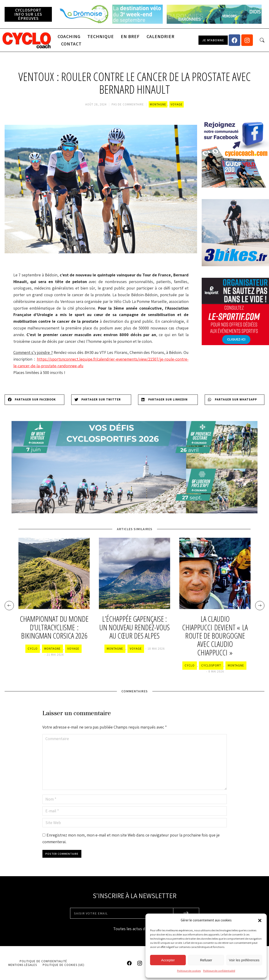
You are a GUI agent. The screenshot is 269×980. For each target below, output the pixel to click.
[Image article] (54, 573)
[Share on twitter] (101, 400)
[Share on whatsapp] (235, 400)
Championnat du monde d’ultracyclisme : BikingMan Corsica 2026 (54, 627)
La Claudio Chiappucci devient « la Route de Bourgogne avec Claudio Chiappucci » (215, 636)
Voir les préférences (244, 960)
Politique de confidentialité (219, 971)
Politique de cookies (189, 971)
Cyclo (33, 649)
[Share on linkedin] (168, 400)
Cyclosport (211, 665)
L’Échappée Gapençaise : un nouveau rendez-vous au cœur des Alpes (134, 627)
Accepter (168, 960)
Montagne (158, 104)
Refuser (206, 960)
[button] (260, 920)
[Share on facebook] (34, 400)
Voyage (177, 104)
